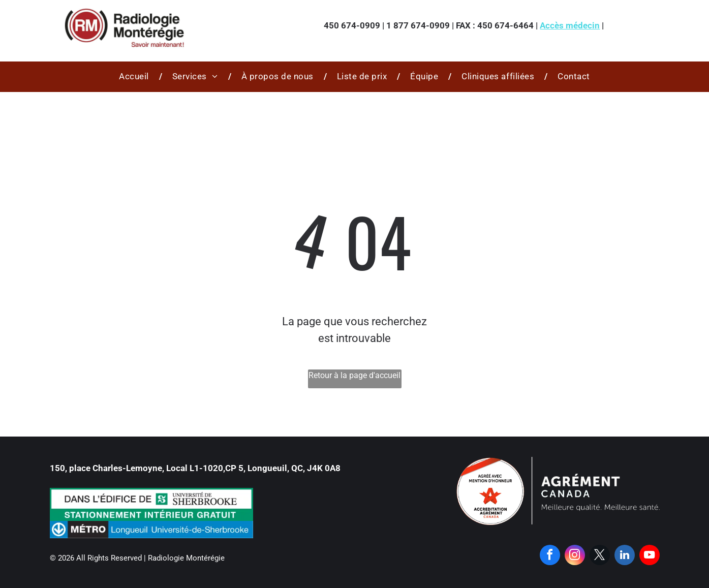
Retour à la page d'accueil (354, 375)
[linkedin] (625, 556)
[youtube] (650, 556)
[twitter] (600, 556)
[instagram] (575, 556)
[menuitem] (135, 77)
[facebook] (550, 556)
